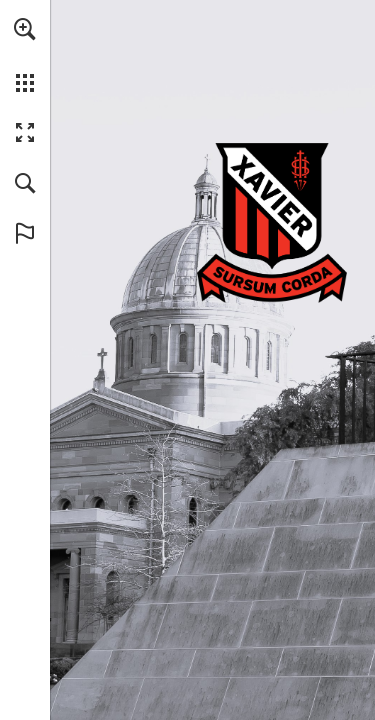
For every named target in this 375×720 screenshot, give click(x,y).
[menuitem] (25, 55)
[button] (25, 29)
